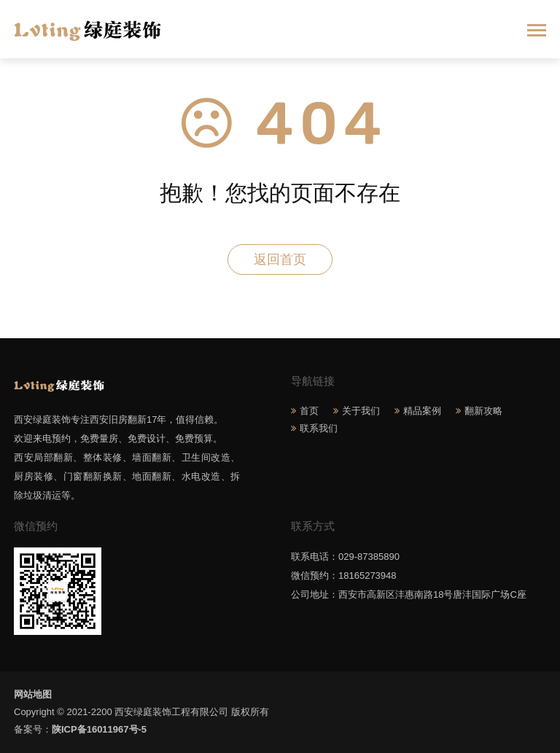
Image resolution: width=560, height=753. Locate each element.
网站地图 (33, 694)
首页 (309, 411)
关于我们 (361, 411)
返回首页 (280, 260)
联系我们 (319, 428)
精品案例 (422, 411)
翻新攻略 (483, 411)
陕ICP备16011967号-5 (99, 729)
